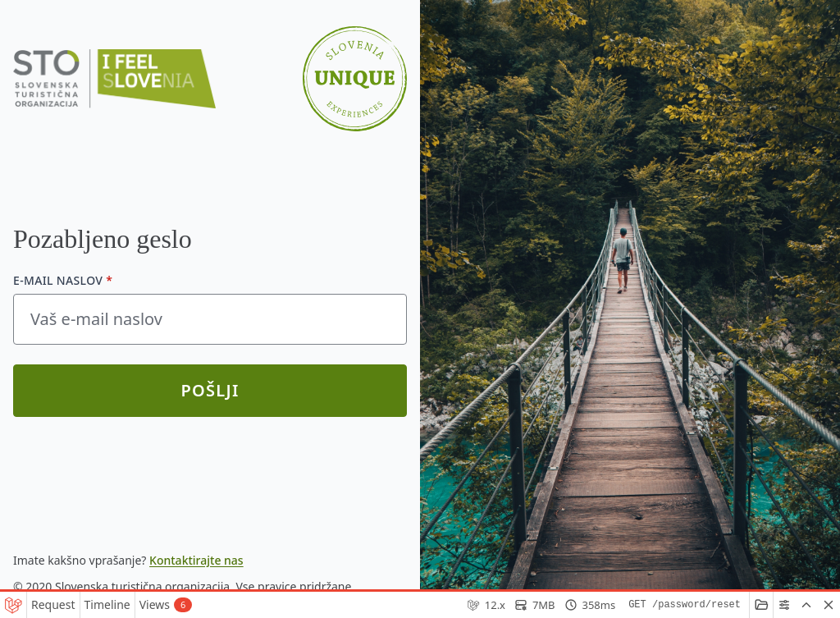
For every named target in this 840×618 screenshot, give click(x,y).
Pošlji (210, 390)
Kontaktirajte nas (196, 560)
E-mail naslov (63, 281)
